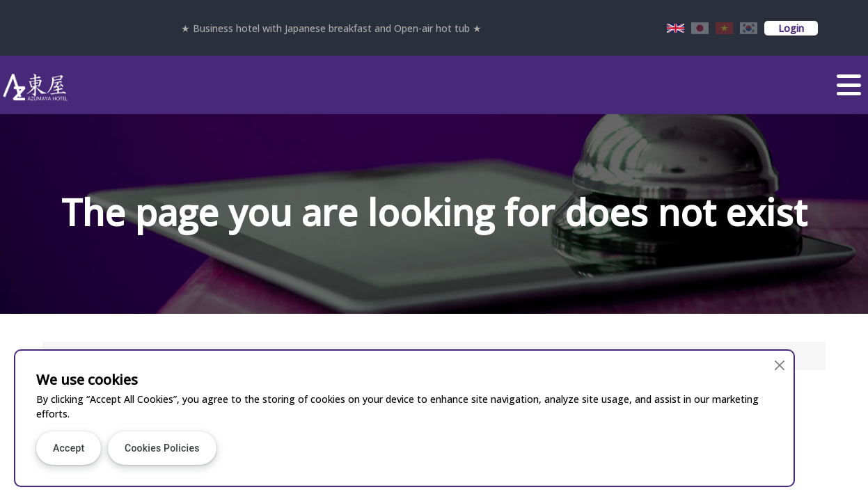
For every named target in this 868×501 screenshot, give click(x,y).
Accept (69, 448)
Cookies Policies (162, 448)
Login (791, 28)
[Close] (779, 365)
